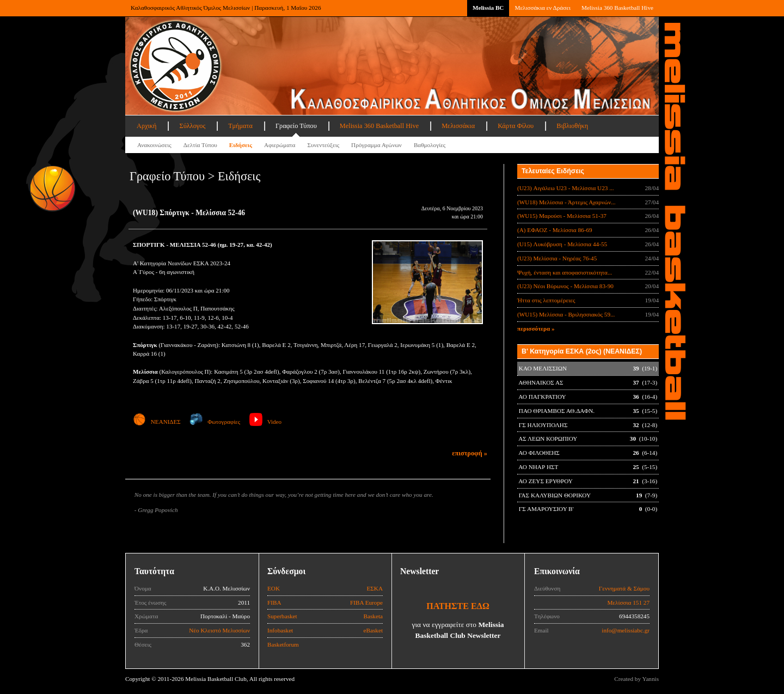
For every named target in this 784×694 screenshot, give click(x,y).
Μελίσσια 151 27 (628, 602)
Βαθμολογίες (430, 145)
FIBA (274, 602)
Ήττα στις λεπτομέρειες (546, 300)
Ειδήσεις (241, 145)
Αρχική (146, 126)
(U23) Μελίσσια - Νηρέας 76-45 (557, 258)
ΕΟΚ (274, 588)
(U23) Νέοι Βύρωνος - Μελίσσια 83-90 (565, 286)
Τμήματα (240, 126)
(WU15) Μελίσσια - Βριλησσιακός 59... (566, 314)
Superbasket (282, 616)
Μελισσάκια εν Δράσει (542, 8)
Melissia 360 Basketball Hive (617, 8)
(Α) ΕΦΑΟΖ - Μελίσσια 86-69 (555, 230)
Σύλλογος (192, 126)
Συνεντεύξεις (323, 145)
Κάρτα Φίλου (516, 126)
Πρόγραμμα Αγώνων (376, 145)
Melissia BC (488, 8)
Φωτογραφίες (215, 422)
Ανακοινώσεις (154, 145)
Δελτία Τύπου (200, 145)
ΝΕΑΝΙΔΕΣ (157, 422)
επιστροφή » (470, 453)
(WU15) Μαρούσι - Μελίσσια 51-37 (562, 216)
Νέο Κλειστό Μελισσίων (219, 630)
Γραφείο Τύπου (296, 126)
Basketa (373, 616)
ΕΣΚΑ (375, 588)
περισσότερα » (536, 328)
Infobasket (280, 630)
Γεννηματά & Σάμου (624, 588)
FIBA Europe (366, 602)
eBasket (373, 630)
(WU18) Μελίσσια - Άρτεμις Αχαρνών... (566, 202)
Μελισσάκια (458, 126)
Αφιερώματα (280, 145)
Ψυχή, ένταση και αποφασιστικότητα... (565, 272)
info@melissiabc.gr (626, 630)
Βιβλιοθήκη (572, 126)
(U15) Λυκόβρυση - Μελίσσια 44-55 (562, 244)
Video (265, 422)
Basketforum (283, 644)
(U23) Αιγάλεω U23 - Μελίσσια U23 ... (566, 188)
